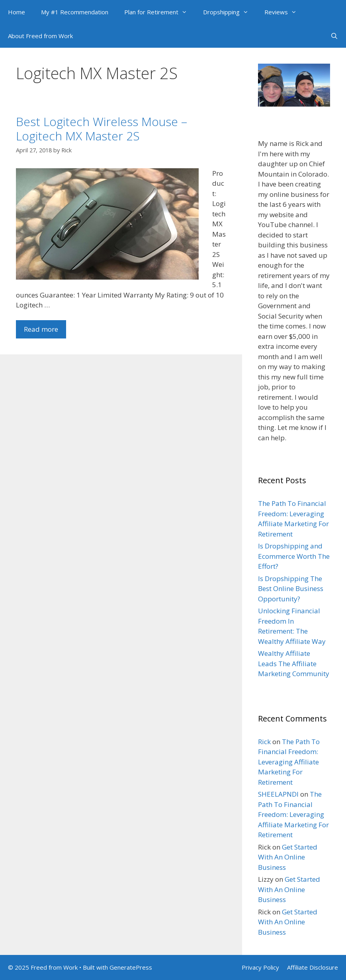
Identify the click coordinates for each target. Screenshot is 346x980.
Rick (264, 742)
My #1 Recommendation (75, 12)
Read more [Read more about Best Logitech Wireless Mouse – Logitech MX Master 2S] (41, 329)
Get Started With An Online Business (288, 857)
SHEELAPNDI (278, 794)
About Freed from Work (40, 36)
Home (17, 12)
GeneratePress (131, 967)
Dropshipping (230, 12)
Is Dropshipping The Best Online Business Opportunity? (291, 589)
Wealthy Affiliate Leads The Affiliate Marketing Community (294, 663)
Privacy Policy (260, 967)
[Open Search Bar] (334, 36)
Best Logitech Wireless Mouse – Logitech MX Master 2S (102, 129)
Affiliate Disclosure (313, 967)
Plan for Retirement (160, 12)
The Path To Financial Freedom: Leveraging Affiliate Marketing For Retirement (289, 762)
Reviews (284, 12)
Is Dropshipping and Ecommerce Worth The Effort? (294, 556)
